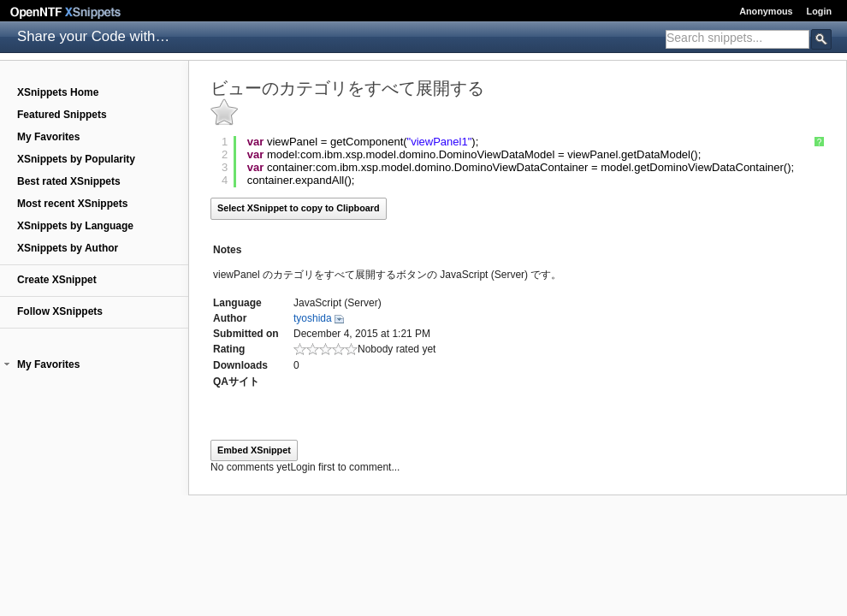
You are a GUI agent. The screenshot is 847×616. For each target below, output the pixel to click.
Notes (227, 250)
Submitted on (246, 334)
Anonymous (766, 11)
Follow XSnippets (60, 311)
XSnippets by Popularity (76, 159)
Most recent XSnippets (72, 204)
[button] (7, 364)
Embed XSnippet (254, 450)
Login (819, 11)
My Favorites (48, 137)
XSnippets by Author (68, 248)
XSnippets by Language (75, 226)
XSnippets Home (58, 92)
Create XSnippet (57, 280)
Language (237, 303)
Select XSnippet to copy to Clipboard (299, 208)
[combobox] (737, 39)
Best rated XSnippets (69, 181)
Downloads (240, 365)
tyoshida (313, 318)
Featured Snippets (62, 115)
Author (230, 318)
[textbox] (737, 38)
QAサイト (236, 382)
